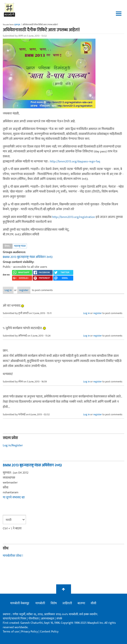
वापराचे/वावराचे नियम (14, 619)
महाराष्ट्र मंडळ (20, 246)
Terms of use (11, 632)
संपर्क (59, 619)
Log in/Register (13, 445)
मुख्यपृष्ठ (17, 25)
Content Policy (49, 632)
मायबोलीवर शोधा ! (13, 556)
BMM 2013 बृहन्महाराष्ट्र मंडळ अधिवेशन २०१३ (28, 257)
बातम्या (81, 603)
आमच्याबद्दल (48, 619)
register (24, 290)
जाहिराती (67, 603)
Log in (8, 290)
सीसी (93, 603)
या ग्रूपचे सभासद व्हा (14, 497)
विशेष (54, 603)
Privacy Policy (30, 632)
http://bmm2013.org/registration (74, 217)
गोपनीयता (34, 619)
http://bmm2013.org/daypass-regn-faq (75, 161)
